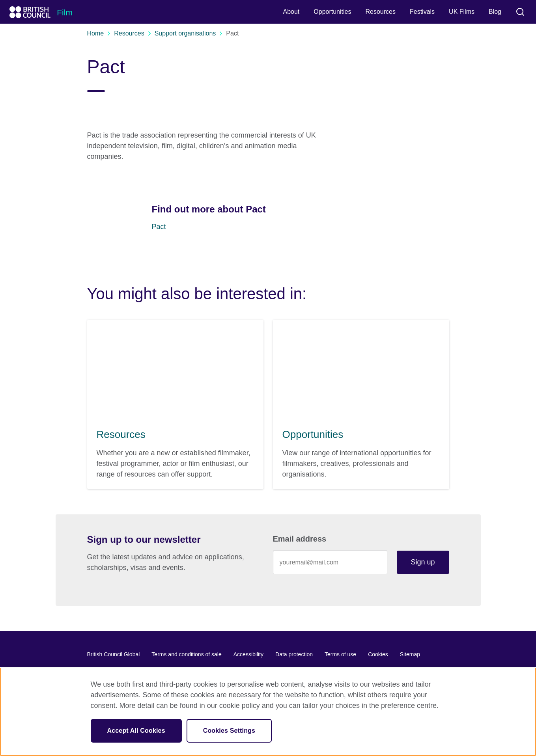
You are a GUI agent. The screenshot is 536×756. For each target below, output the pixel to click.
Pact (159, 227)
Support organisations (189, 34)
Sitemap (410, 654)
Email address (300, 539)
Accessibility (248, 654)
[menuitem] (291, 12)
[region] (268, 712)
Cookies (378, 654)
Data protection (294, 654)
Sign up (423, 562)
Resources (132, 34)
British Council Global (114, 654)
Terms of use (340, 654)
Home (99, 34)
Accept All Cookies (136, 731)
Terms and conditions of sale (186, 654)
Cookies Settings (229, 731)
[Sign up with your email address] (330, 562)
